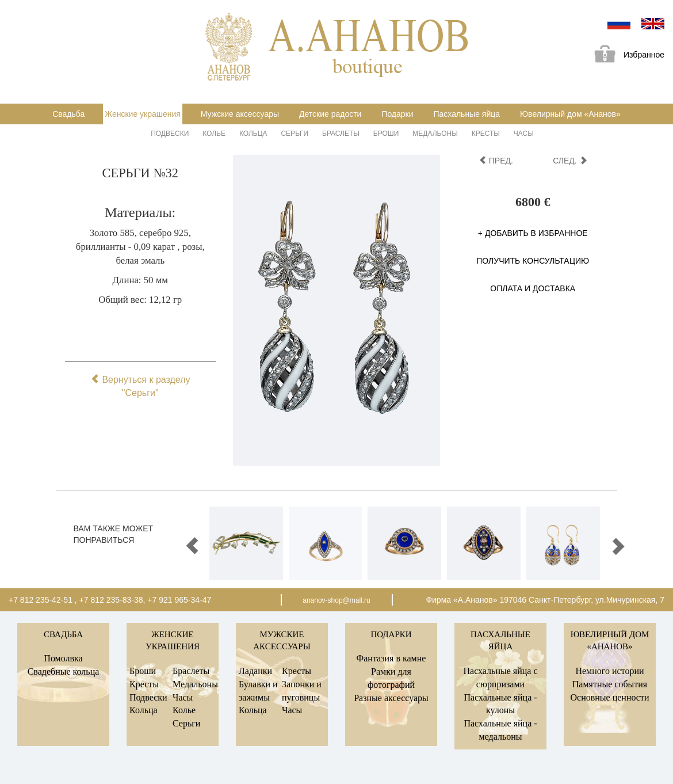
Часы (524, 134)
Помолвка (63, 658)
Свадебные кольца (64, 671)
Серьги (295, 134)
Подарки (397, 114)
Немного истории (609, 671)
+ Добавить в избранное (533, 233)
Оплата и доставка (533, 288)
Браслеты (341, 134)
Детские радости (330, 114)
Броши (386, 134)
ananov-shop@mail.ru (336, 600)
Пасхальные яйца (466, 114)
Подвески (170, 134)
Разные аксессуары (391, 698)
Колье (214, 134)
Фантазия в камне (391, 658)
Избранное (625, 56)
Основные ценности (609, 697)
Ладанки (255, 671)
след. (570, 161)
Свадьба (68, 114)
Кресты (486, 134)
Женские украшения (143, 114)
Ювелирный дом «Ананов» (570, 114)
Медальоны (435, 134)
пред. (496, 161)
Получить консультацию (533, 261)
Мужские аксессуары (240, 114)
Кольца (253, 134)
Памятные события (610, 684)
